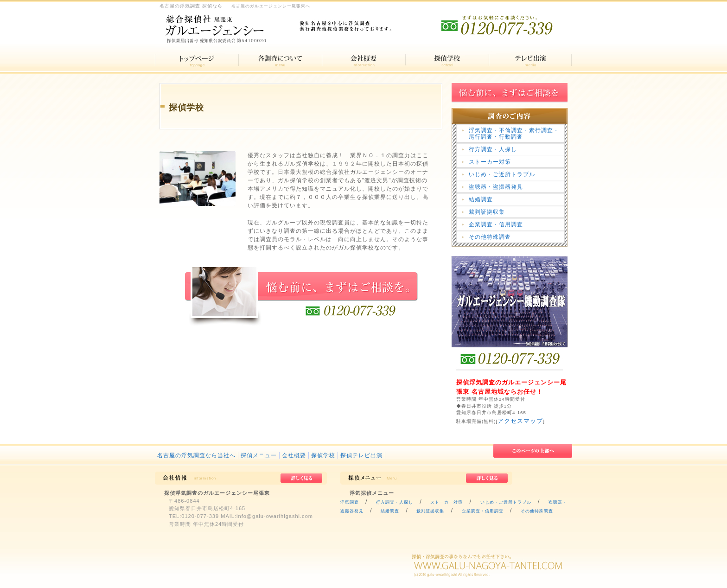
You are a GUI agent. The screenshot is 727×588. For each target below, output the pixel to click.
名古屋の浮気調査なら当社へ (196, 455)
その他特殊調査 (490, 237)
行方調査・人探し (493, 149)
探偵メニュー (259, 455)
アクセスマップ (520, 421)
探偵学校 (323, 455)
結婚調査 (481, 199)
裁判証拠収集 (487, 212)
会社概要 (294, 455)
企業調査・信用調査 (496, 224)
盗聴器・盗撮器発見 (496, 187)
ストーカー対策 (490, 162)
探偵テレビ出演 (361, 455)
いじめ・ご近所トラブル (502, 174)
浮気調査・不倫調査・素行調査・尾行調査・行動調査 (514, 134)
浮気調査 (350, 502)
